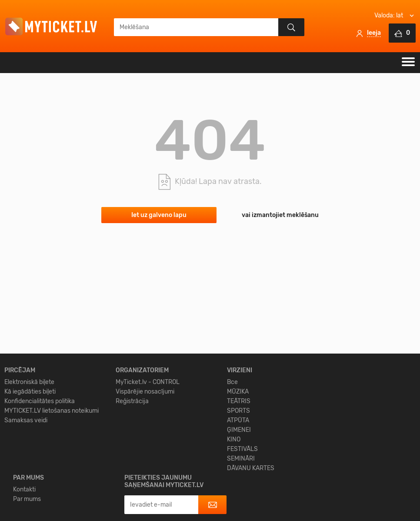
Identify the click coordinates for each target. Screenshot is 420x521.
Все (232, 441)
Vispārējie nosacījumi (145, 450)
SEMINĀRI (241, 517)
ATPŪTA (238, 479)
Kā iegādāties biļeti (30, 450)
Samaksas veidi (26, 479)
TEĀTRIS (239, 460)
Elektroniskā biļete (29, 441)
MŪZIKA (238, 450)
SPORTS (238, 469)
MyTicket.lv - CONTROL (148, 441)
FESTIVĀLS (242, 508)
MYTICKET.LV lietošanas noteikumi (52, 469)
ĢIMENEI (239, 489)
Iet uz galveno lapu (159, 215)
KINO (234, 498)
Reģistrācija (132, 460)
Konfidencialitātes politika (40, 460)
